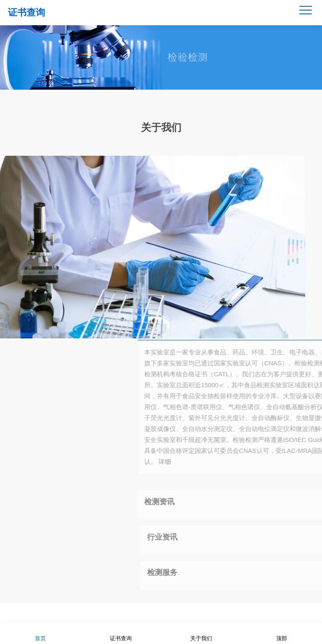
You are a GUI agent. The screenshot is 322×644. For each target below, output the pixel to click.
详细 (251, 462)
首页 (40, 633)
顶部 (282, 633)
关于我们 (161, 126)
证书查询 (27, 12)
